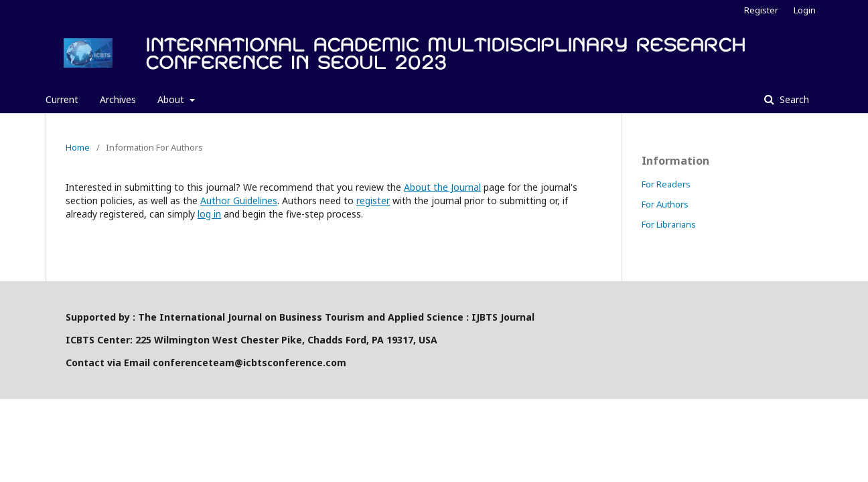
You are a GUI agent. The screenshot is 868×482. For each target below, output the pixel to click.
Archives (118, 99)
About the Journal (442, 187)
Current (62, 99)
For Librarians (669, 224)
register (373, 200)
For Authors (665, 204)
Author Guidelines (239, 200)
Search (793, 99)
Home (78, 147)
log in (209, 214)
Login (805, 10)
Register (761, 10)
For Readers (666, 184)
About (172, 99)
